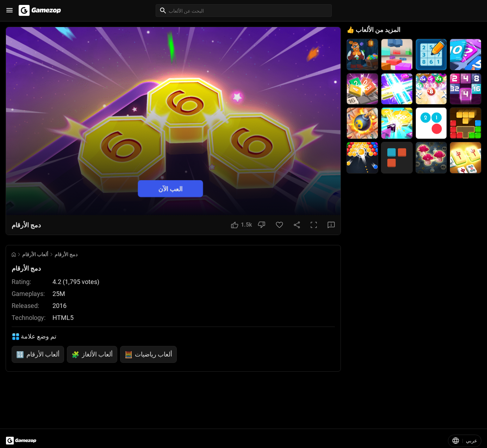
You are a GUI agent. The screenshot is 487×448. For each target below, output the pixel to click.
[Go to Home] (14, 255)
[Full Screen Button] (314, 225)
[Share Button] (297, 225)
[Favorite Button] (279, 225)
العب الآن (171, 189)
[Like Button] (242, 225)
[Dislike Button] (261, 225)
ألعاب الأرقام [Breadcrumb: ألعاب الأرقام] (35, 254)
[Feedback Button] (331, 225)
